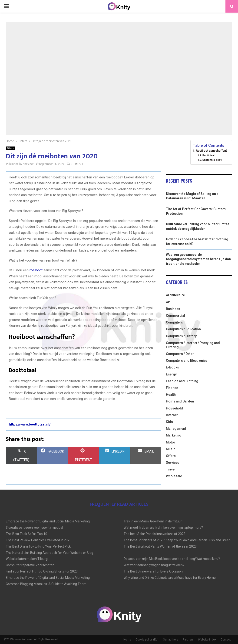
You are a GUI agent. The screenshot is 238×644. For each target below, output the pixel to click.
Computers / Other (180, 354)
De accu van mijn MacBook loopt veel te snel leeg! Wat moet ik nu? (172, 559)
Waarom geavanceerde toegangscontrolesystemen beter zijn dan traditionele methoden (198, 259)
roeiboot (36, 270)
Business (173, 309)
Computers (174, 322)
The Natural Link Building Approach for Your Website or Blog (50, 553)
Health (171, 395)
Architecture (175, 295)
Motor (171, 442)
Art (168, 302)
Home (127, 640)
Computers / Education (183, 329)
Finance (172, 388)
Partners (188, 640)
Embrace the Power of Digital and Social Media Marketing (48, 521)
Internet (172, 415)
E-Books (172, 367)
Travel (171, 469)
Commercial (175, 316)
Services (173, 463)
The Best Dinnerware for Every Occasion (153, 571)
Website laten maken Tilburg (27, 559)
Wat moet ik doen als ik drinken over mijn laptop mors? (163, 528)
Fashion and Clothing (182, 381)
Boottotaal (208, 155)
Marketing (174, 435)
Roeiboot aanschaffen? (212, 151)
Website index (207, 640)
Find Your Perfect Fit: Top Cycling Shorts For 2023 (42, 571)
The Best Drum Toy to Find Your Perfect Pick (38, 546)
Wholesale (174, 476)
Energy (171, 374)
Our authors (171, 640)
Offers (10, 148)
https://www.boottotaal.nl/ (30, 424)
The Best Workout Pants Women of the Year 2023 (160, 546)
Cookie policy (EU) (147, 640)
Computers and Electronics (187, 361)
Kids (169, 422)
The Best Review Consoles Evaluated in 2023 (39, 540)
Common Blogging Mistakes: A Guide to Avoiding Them (46, 584)
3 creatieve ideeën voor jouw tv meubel (34, 528)
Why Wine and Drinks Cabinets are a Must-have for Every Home (170, 578)
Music (171, 449)
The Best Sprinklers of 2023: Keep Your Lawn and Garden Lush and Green (177, 540)
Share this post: (212, 160)
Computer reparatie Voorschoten (30, 565)
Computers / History (181, 336)
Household (174, 408)
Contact (226, 640)
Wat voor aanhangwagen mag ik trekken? (154, 565)
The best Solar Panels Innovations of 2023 (155, 534)
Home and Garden (180, 401)
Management (176, 429)
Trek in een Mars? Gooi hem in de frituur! (153, 521)
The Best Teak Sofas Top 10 (26, 534)
